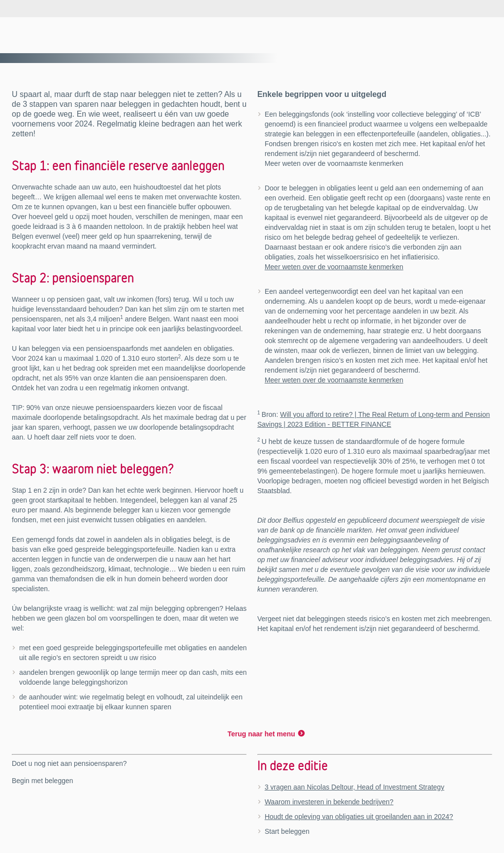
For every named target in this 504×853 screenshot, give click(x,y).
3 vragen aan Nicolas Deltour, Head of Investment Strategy (355, 787)
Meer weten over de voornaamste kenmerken (334, 267)
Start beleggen (287, 831)
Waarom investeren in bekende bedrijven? (329, 802)
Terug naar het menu (261, 734)
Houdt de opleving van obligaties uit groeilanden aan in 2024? (359, 817)
